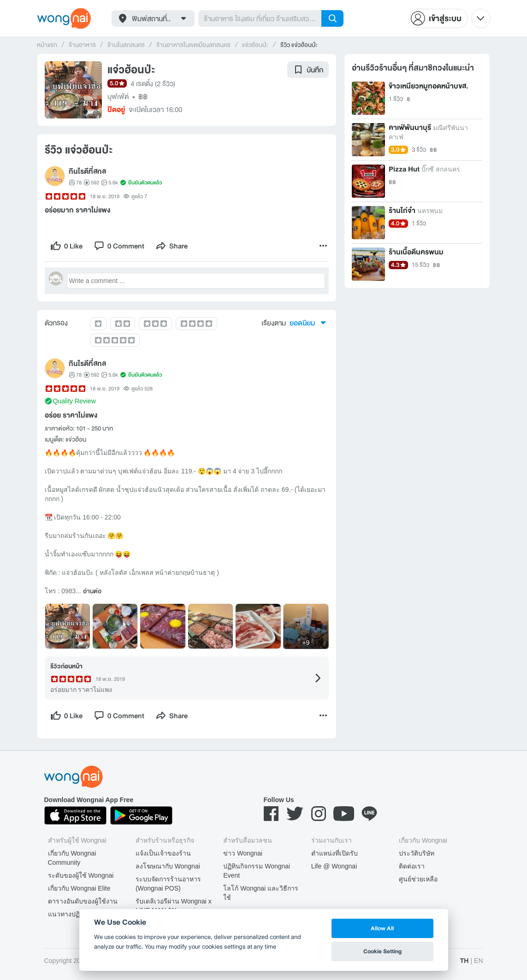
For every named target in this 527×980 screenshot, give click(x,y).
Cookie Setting (382, 951)
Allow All (382, 928)
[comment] (119, 246)
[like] (66, 246)
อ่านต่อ (92, 591)
